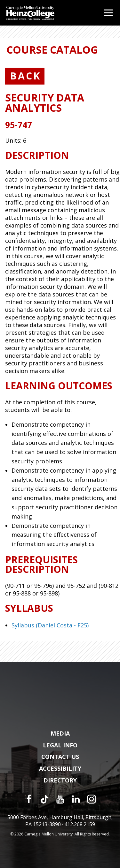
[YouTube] (60, 799)
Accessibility (60, 769)
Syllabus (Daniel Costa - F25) (50, 625)
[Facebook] (29, 799)
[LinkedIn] (76, 799)
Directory (60, 781)
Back (25, 76)
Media (60, 734)
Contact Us (60, 757)
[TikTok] (44, 799)
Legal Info (60, 745)
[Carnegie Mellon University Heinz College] (30, 14)
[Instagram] (92, 799)
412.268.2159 (80, 824)
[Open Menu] (108, 13)
